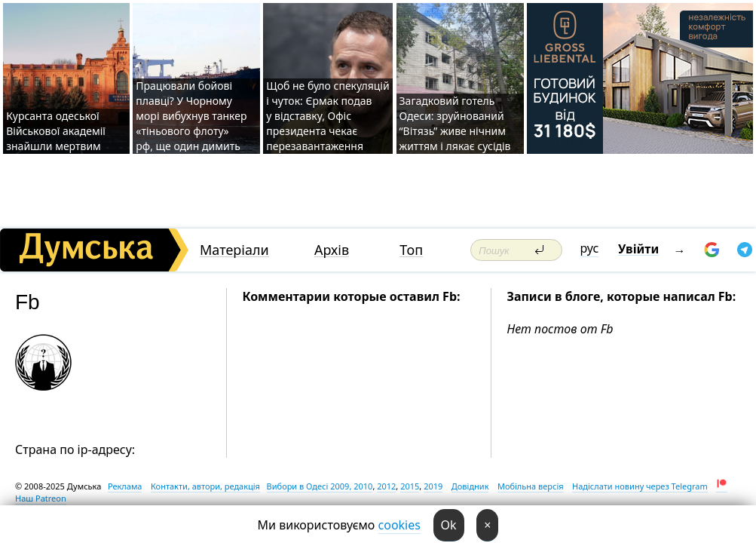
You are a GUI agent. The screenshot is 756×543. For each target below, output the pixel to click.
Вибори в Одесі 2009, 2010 (320, 486)
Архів (332, 250)
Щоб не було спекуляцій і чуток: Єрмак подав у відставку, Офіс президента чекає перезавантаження (327, 116)
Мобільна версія (531, 486)
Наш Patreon (41, 498)
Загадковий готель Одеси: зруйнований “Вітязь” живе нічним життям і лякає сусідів (455, 123)
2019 (433, 486)
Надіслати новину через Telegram (640, 486)
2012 (386, 486)
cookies (399, 525)
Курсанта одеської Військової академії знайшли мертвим (56, 131)
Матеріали (234, 250)
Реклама (125, 486)
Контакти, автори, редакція (205, 486)
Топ (411, 250)
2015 (410, 486)
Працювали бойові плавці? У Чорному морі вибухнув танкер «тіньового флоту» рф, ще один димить (191, 116)
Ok (449, 525)
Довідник (470, 486)
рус (590, 248)
